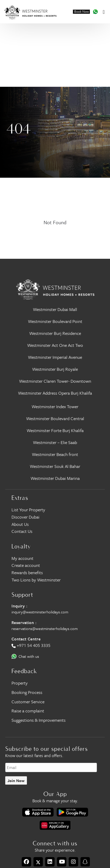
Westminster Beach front (55, 454)
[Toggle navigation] (104, 12)
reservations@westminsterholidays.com (45, 628)
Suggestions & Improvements (39, 720)
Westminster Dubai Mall (55, 309)
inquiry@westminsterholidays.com (40, 612)
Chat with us (29, 656)
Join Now (16, 780)
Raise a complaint (28, 711)
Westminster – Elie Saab (55, 442)
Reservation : (24, 622)
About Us (20, 524)
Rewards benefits (27, 572)
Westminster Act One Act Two (55, 345)
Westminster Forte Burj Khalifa (55, 430)
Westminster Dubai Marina (55, 478)
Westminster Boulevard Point (55, 321)
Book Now (82, 12)
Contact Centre (26, 639)
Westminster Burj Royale (55, 369)
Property (20, 683)
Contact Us (22, 531)
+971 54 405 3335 (34, 645)
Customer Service (28, 702)
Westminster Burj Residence (55, 333)
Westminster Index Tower (55, 406)
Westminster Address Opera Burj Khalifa (55, 393)
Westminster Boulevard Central (55, 418)
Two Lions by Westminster (36, 580)
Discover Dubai (25, 517)
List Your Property (28, 510)
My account (22, 558)
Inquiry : (19, 606)
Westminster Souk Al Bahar (55, 466)
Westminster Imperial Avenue (55, 357)
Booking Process (27, 692)
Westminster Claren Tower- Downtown (55, 381)
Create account (26, 565)
